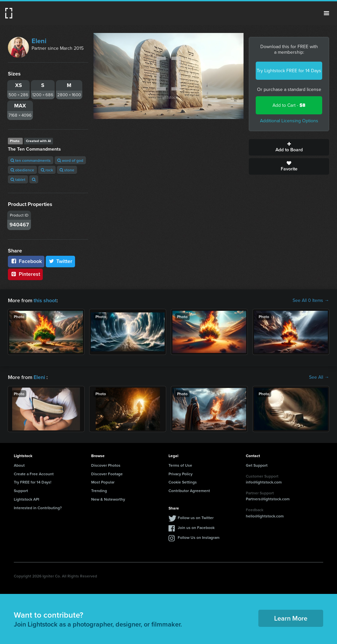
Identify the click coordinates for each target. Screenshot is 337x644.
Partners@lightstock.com (268, 499)
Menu (326, 13)
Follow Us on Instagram (199, 537)
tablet (18, 179)
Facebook (26, 261)
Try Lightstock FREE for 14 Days (289, 71)
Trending (99, 491)
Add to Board (289, 147)
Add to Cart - (289, 105)
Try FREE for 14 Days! (33, 482)
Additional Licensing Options (289, 121)
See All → (319, 377)
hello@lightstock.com (265, 516)
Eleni (39, 41)
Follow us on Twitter (196, 518)
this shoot (45, 300)
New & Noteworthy (108, 499)
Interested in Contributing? (38, 508)
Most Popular (103, 482)
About (19, 465)
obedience (22, 170)
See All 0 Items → (311, 301)
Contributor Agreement (189, 491)
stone (67, 170)
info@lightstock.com (264, 482)
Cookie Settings (183, 482)
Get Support (257, 465)
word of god (70, 160)
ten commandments (31, 160)
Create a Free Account (34, 474)
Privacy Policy (181, 474)
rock (47, 170)
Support (21, 491)
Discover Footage (107, 474)
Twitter (61, 261)
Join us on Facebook (196, 527)
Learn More (291, 618)
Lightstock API (26, 499)
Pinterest (25, 274)
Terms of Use (180, 465)
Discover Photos (106, 465)
